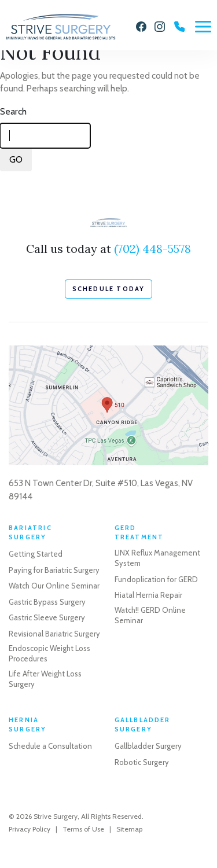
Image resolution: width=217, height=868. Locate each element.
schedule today (109, 289)
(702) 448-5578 (152, 249)
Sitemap (129, 829)
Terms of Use (83, 829)
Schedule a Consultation (50, 746)
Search (13, 111)
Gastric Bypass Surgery (47, 602)
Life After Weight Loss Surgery (45, 679)
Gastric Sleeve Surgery (47, 617)
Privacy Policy (30, 829)
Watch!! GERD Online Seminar (150, 615)
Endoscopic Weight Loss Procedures (49, 653)
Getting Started (36, 554)
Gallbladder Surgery (148, 746)
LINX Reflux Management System (157, 558)
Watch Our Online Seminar (54, 586)
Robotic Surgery (142, 762)
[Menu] (203, 27)
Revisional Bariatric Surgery (54, 634)
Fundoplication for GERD (156, 579)
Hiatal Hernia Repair (148, 595)
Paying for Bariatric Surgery (54, 570)
